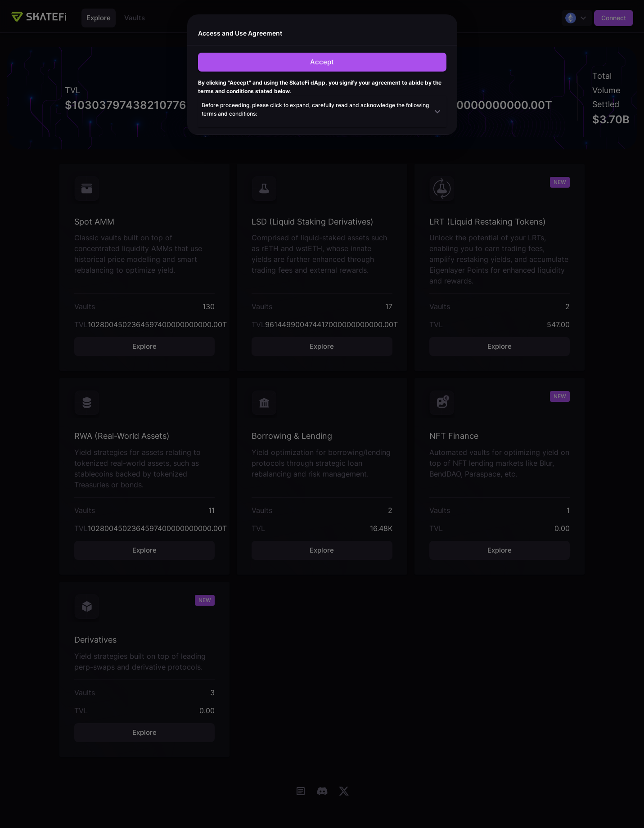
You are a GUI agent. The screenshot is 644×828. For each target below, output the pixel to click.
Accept (322, 62)
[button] (322, 112)
